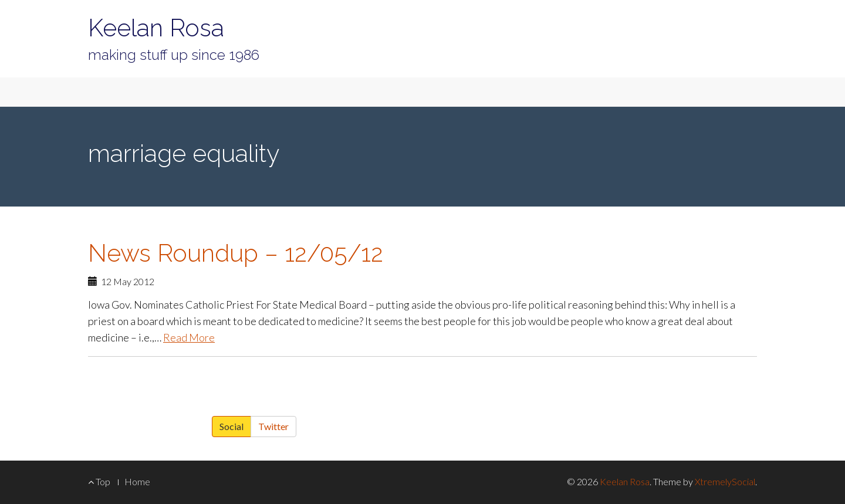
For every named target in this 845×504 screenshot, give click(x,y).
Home (137, 481)
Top (99, 481)
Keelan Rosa (156, 28)
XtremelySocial (725, 481)
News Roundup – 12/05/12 (236, 253)
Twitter (273, 426)
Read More (189, 337)
